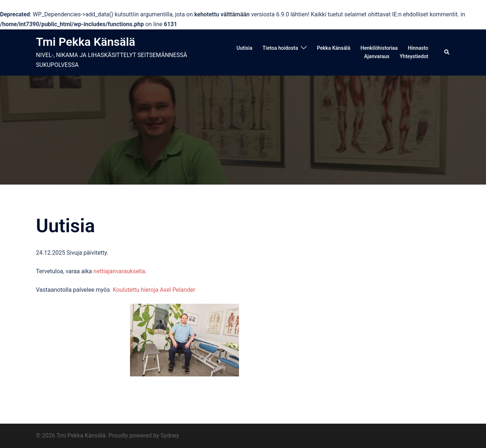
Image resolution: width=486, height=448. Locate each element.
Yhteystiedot (414, 56)
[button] (447, 52)
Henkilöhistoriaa (379, 48)
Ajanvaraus (377, 56)
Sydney (170, 435)
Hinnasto (418, 48)
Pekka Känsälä (333, 48)
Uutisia (244, 48)
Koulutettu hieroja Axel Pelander (154, 290)
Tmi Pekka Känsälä (86, 42)
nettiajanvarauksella (119, 271)
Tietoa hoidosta (280, 48)
